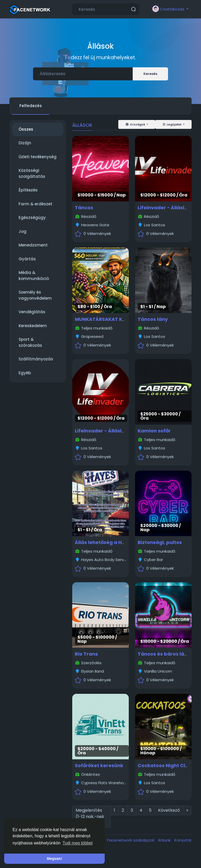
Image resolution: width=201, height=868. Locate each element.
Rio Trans (86, 654)
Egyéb (25, 373)
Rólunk (165, 840)
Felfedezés (31, 106)
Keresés (150, 74)
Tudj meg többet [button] (78, 843)
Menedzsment (33, 245)
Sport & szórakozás (30, 342)
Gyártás (27, 259)
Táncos (84, 208)
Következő (169, 810)
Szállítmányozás (36, 359)
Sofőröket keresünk (99, 765)
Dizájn (25, 143)
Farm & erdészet (35, 204)
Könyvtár (183, 840)
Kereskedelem (33, 326)
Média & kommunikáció (34, 276)
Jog (23, 231)
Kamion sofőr (154, 431)
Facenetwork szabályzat (131, 840)
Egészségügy (32, 218)
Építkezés (28, 190)
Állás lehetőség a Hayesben (109, 542)
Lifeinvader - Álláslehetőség (110, 431)
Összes (26, 129)
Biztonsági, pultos (160, 542)
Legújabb (172, 124)
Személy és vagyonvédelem (35, 295)
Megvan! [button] (54, 859)
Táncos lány (153, 319)
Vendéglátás (32, 312)
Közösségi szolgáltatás (32, 173)
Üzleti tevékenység (38, 157)
